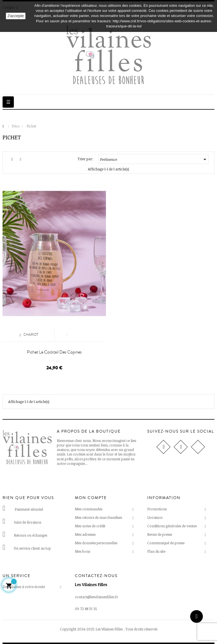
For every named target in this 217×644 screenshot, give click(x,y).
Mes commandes (89, 509)
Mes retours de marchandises (98, 517)
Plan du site (156, 551)
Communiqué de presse (166, 543)
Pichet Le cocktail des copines (54, 352)
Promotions (157, 509)
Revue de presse (160, 534)
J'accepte (16, 16)
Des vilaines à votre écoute (24, 587)
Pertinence (154, 159)
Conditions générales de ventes (172, 526)
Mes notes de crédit (90, 526)
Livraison (155, 517)
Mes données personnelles (96, 543)
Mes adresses (85, 534)
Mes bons (83, 551)
